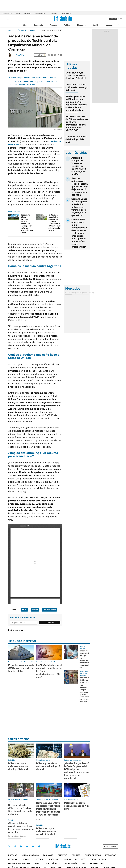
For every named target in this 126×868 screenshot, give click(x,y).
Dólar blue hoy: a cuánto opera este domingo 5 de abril (76, 75)
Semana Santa (40, 13)
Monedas (69, 293)
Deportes (80, 859)
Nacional (54, 859)
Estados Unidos (49, 610)
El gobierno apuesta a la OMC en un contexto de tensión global (21, 668)
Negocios (81, 25)
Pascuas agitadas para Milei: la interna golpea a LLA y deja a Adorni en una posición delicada (80, 187)
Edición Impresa (98, 859)
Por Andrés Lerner (43, 820)
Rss (83, 863)
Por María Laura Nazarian (17, 836)
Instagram (21, 846)
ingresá (121, 19)
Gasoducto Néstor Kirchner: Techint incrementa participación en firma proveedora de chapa (27, 224)
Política (67, 25)
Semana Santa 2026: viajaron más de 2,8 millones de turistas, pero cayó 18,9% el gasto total (79, 207)
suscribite (113, 19)
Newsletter (121, 25)
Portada (13, 855)
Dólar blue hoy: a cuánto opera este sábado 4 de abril (46, 831)
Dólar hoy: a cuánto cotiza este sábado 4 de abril (77, 806)
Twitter (9, 846)
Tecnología (71, 863)
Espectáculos (53, 863)
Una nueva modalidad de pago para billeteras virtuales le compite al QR (84, 659)
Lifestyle (40, 859)
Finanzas (53, 25)
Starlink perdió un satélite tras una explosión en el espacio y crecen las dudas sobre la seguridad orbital (76, 103)
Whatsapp (39, 846)
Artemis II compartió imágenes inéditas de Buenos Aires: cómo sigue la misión (79, 166)
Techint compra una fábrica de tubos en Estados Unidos (33, 78)
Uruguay (110, 25)
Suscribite (50, 622)
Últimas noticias (30, 855)
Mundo (67, 859)
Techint (35, 610)
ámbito (11, 30)
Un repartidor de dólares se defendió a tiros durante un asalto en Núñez (20, 810)
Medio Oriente (67, 13)
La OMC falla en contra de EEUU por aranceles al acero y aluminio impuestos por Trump (34, 83)
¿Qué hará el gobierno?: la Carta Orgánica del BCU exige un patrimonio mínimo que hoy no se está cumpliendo (77, 771)
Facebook (15, 846)
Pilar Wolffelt (20, 55)
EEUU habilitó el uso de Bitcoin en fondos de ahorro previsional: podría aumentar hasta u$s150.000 (77, 123)
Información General (19, 863)
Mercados (111, 855)
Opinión (96, 25)
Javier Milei (54, 13)
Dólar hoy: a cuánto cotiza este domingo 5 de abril (76, 87)
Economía (38, 25)
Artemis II (28, 13)
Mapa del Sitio (97, 863)
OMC (32, 30)
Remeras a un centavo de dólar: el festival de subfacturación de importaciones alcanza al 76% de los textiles (48, 809)
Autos (38, 863)
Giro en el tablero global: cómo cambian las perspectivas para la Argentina (21, 828)
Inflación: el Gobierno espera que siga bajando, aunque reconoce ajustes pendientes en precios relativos (84, 690)
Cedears (91, 293)
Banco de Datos (93, 855)
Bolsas (75, 293)
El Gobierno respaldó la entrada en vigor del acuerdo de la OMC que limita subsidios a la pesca (55, 223)
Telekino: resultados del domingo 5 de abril (76, 139)
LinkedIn (27, 846)
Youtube (33, 846)
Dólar (18, 13)
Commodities (83, 293)
